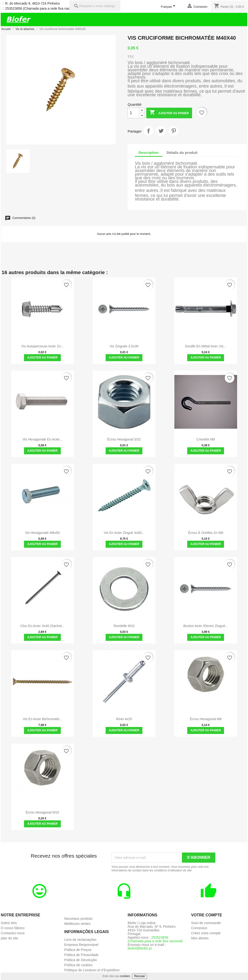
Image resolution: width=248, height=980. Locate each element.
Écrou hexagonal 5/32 (124, 439)
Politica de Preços (78, 950)
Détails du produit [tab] (182, 153)
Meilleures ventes (77, 924)
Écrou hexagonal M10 (43, 812)
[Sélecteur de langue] (169, 7)
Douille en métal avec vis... (206, 346)
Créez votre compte (206, 933)
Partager (148, 131)
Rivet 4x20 (124, 719)
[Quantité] (133, 113)
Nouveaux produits (78, 919)
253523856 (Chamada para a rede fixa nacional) (42, 9)
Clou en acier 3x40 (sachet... (43, 626)
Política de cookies (78, 965)
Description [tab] (149, 153)
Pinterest (174, 131)
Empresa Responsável (81, 945)
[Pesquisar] (95, 6)
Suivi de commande (206, 923)
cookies (125, 976)
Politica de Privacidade (81, 955)
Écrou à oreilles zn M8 (206, 533)
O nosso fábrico (13, 928)
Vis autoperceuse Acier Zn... (42, 346)
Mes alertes (200, 938)
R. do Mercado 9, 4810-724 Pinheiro (32, 4)
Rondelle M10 (124, 626)
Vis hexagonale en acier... (43, 439)
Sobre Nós (9, 923)
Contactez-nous (13, 933)
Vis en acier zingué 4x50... (124, 533)
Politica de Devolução (81, 960)
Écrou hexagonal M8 (206, 719)
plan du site (9, 938)
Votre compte (207, 915)
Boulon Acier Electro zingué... (206, 626)
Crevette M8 (206, 439)
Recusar (140, 976)
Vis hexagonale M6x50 (42, 533)
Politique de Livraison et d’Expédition (92, 970)
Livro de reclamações (80, 940)
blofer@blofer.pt (140, 948)
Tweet (161, 131)
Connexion (199, 928)
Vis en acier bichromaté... (42, 719)
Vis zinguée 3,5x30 (124, 346)
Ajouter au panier (169, 113)
